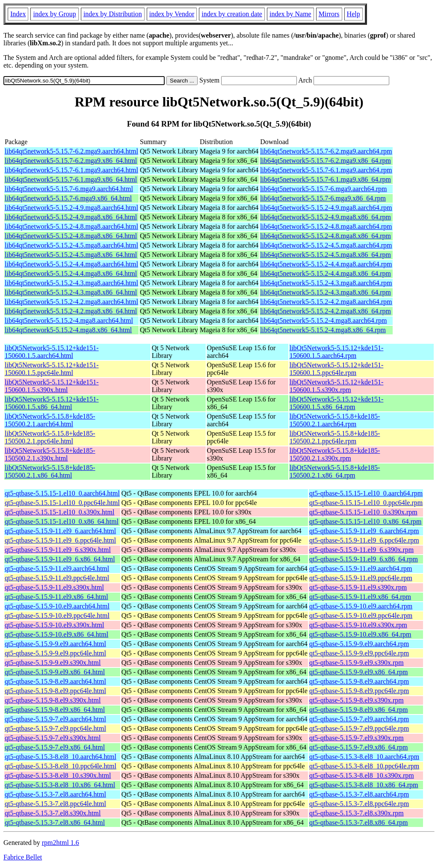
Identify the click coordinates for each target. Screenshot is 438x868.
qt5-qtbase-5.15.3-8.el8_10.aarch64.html (61, 757)
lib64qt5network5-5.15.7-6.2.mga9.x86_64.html (71, 161)
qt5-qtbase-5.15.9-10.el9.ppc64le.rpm (361, 616)
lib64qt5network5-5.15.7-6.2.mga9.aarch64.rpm (326, 151)
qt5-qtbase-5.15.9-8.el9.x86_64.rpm (359, 710)
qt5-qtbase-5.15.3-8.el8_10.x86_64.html (60, 785)
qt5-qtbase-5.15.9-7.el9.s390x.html (53, 738)
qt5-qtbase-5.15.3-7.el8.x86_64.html (55, 822)
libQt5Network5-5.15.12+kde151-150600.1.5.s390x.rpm (337, 386)
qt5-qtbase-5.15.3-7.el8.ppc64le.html (55, 804)
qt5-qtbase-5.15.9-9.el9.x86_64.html (55, 672)
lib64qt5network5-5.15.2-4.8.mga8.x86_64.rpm (326, 236)
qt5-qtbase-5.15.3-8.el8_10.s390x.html (58, 775)
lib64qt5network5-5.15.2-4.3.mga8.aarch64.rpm (326, 283)
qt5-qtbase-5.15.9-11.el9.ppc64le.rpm (361, 578)
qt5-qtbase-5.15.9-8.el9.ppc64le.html (55, 691)
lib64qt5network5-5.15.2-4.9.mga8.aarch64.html (71, 208)
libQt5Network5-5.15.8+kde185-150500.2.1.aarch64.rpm (335, 420)
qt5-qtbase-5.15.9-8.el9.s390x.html (53, 700)
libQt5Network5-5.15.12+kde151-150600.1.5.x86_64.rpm (337, 403)
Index (18, 14)
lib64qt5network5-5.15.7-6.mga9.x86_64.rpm (323, 198)
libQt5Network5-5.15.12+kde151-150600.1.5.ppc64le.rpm (337, 369)
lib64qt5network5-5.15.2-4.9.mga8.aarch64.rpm (326, 208)
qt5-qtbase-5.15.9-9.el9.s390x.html (53, 663)
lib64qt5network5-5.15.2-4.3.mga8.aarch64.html (71, 283)
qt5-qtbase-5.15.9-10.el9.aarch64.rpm (361, 606)
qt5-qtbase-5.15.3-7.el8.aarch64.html (55, 794)
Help (354, 14)
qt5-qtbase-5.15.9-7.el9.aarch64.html (55, 719)
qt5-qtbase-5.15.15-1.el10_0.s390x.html (59, 512)
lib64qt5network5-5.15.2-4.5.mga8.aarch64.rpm (326, 245)
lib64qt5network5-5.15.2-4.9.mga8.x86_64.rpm (326, 217)
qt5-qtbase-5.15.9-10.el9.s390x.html (54, 625)
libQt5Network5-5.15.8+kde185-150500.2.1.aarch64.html (50, 420)
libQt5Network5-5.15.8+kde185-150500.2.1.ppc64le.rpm (335, 437)
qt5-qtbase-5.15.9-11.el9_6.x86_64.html (60, 559)
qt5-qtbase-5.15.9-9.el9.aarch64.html (55, 644)
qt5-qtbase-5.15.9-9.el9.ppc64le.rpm (359, 653)
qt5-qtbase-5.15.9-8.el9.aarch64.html (55, 681)
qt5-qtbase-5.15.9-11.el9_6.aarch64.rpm (364, 531)
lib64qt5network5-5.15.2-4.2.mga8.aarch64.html (71, 302)
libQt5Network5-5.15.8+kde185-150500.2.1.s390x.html (50, 454)
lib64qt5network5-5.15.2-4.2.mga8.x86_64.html (71, 311)
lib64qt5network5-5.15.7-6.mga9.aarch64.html (69, 189)
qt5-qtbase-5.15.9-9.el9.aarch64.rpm (359, 644)
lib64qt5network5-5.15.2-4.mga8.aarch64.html (69, 320)
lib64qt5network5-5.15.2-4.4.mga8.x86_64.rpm (326, 273)
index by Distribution (113, 14)
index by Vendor (172, 14)
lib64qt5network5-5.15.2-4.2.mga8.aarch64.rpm (326, 302)
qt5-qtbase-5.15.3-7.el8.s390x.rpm (357, 813)
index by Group (54, 14)
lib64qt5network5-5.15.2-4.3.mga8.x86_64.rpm (326, 292)
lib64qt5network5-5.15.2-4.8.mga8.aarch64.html (71, 226)
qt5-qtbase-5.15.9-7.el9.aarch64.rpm (359, 719)
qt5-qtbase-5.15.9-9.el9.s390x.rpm (357, 663)
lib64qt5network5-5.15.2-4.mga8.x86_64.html (68, 330)
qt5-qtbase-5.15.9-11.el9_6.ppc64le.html (60, 540)
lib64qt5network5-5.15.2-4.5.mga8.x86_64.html (71, 255)
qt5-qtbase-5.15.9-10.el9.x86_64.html (56, 634)
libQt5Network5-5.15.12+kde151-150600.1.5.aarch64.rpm (337, 352)
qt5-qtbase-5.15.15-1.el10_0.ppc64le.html (62, 503)
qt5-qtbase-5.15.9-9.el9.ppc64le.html (55, 653)
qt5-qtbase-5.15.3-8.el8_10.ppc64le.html (61, 766)
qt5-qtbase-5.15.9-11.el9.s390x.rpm (358, 587)
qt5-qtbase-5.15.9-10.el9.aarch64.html (57, 606)
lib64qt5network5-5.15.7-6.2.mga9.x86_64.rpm (326, 161)
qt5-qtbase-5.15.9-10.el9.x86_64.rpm (360, 634)
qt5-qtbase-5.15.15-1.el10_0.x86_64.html (62, 521)
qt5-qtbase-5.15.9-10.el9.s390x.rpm (358, 625)
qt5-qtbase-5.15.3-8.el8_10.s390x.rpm (362, 775)
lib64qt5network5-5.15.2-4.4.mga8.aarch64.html (71, 264)
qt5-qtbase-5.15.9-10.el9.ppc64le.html (57, 616)
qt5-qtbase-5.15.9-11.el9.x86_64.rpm (360, 597)
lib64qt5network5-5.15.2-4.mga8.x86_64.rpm (323, 330)
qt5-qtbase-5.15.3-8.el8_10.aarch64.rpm (364, 757)
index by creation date (232, 14)
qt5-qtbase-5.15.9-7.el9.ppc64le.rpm (359, 728)
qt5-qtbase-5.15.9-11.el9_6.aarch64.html (60, 531)
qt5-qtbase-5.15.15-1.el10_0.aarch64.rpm (366, 493)
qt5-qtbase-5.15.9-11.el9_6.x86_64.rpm (364, 559)
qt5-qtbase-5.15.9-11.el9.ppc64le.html (57, 578)
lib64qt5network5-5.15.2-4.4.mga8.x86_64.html (71, 273)
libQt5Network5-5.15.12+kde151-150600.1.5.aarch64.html (52, 352)
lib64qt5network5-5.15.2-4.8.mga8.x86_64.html (71, 236)
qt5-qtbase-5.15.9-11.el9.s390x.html (54, 587)
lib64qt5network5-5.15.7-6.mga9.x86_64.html (68, 198)
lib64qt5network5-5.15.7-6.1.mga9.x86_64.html (71, 179)
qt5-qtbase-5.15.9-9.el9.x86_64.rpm (359, 672)
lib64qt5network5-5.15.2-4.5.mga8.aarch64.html (71, 245)
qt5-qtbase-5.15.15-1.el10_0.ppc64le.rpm (366, 503)
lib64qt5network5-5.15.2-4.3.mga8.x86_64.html (71, 292)
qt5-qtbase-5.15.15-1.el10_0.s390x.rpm (363, 512)
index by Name (290, 14)
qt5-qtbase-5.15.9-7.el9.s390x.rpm (357, 738)
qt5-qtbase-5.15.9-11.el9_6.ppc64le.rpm (364, 540)
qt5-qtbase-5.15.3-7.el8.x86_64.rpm (359, 822)
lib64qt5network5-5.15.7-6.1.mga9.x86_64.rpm (326, 179)
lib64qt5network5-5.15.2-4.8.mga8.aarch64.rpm (326, 226)
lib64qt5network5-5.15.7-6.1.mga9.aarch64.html (71, 170)
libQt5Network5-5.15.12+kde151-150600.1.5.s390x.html (52, 386)
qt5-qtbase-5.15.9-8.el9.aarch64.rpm (359, 681)
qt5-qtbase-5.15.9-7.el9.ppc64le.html (55, 728)
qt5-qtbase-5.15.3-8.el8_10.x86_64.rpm (364, 785)
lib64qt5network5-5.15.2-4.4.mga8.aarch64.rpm (326, 264)
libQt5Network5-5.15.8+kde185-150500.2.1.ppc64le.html (50, 437)
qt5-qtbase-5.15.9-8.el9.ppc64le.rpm (359, 691)
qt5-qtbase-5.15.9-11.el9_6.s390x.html (58, 550)
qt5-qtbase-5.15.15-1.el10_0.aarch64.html (62, 493)
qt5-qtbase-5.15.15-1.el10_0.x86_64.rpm (365, 521)
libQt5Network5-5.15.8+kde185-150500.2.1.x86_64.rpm (335, 471)
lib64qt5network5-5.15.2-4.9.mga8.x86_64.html (71, 217)
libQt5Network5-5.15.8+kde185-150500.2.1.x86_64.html (50, 471)
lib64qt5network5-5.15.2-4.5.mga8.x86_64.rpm (326, 255)
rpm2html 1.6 (61, 843)
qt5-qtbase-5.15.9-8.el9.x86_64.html (55, 710)
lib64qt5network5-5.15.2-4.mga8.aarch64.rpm (323, 320)
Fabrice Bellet (23, 857)
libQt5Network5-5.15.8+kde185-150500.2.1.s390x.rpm (335, 454)
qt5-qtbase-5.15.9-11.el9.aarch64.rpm (361, 568)
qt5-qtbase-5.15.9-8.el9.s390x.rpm (357, 700)
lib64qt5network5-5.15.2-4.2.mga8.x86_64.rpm (326, 311)
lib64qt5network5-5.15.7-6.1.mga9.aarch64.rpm (326, 170)
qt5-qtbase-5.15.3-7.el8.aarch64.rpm (359, 794)
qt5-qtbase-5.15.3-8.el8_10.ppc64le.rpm (364, 766)
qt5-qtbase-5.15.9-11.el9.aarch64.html (57, 568)
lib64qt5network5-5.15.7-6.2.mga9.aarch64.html (71, 151)
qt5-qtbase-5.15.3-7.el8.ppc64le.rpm (359, 804)
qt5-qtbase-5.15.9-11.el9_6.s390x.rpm (361, 550)
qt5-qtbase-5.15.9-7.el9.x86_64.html (55, 747)
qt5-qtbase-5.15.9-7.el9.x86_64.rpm (359, 747)
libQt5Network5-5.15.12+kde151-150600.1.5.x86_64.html (52, 403)
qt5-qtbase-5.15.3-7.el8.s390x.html (53, 813)
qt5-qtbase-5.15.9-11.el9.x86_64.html (56, 597)
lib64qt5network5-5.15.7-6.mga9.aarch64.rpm (323, 189)
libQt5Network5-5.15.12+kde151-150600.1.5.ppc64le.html (52, 369)
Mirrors (329, 14)
